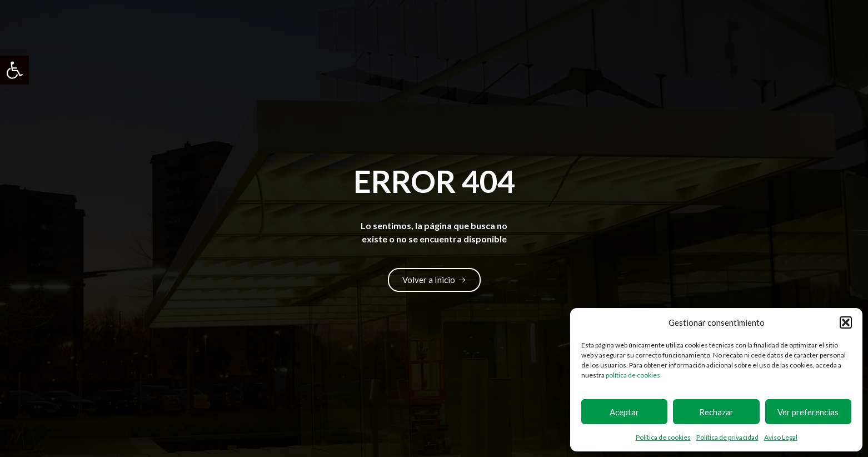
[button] (14, 70)
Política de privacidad (727, 437)
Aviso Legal (781, 437)
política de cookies (633, 375)
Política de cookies (663, 437)
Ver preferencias (808, 412)
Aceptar (624, 412)
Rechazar (716, 412)
